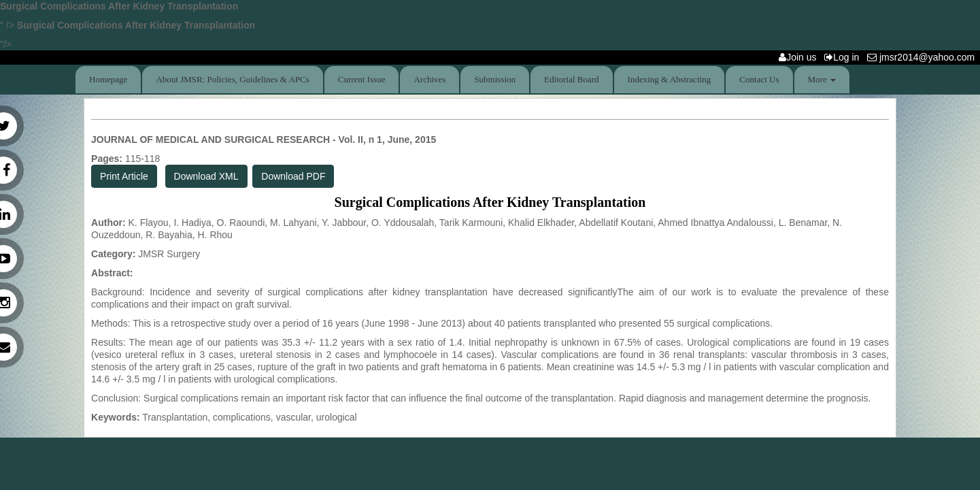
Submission (495, 79)
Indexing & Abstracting (670, 79)
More (822, 79)
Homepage (108, 79)
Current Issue (362, 79)
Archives (429, 79)
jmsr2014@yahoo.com (924, 57)
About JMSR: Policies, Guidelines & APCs (232, 79)
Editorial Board (572, 79)
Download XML (206, 176)
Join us (800, 57)
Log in (844, 57)
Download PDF (293, 176)
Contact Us (759, 79)
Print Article (124, 176)
